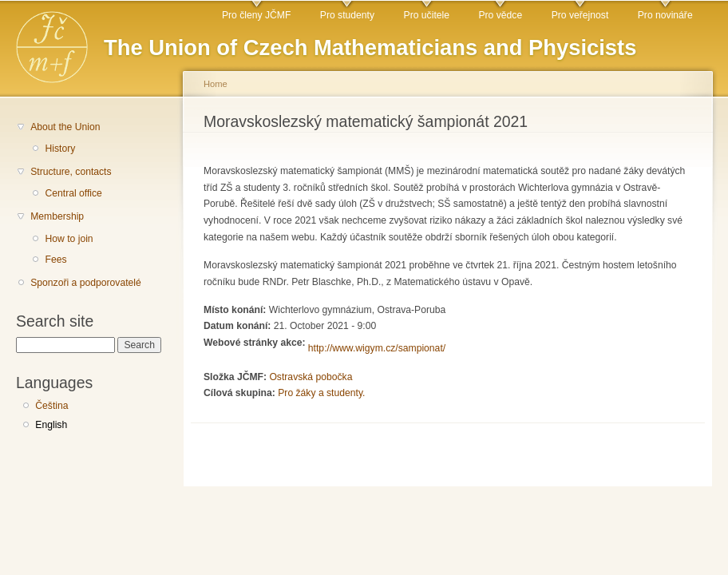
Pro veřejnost (580, 15)
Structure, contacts (71, 172)
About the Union (65, 127)
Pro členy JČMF (256, 15)
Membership (57, 216)
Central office (73, 193)
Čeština (51, 406)
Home (216, 84)
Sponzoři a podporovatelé (86, 283)
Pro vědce (500, 15)
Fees (55, 260)
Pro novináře (665, 15)
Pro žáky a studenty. (321, 393)
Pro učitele (427, 15)
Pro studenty (347, 15)
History (60, 149)
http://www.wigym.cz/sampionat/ (377, 348)
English (51, 425)
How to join (69, 239)
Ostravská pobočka (311, 377)
